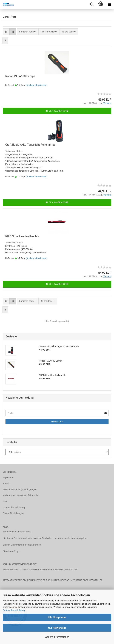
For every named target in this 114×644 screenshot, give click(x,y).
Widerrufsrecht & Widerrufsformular (21, 495)
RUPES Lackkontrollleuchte (22, 236)
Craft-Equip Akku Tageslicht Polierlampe (30, 145)
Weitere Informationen (57, 637)
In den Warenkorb (57, 111)
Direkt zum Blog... (11, 551)
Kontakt (7, 483)
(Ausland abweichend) (37, 85)
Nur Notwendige (57, 628)
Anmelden (57, 422)
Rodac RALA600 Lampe (20, 76)
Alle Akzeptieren (57, 617)
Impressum (8, 477)
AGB (5, 501)
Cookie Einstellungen (13, 513)
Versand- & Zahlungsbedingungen (20, 489)
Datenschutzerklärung (14, 610)
